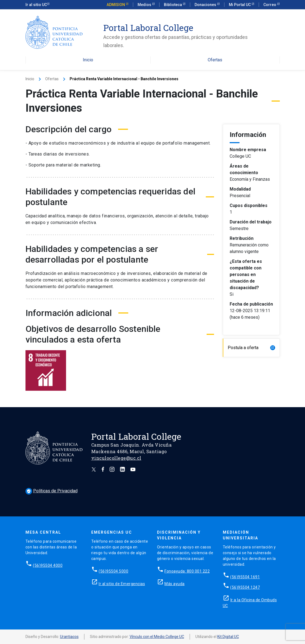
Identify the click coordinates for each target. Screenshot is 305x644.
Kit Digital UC (228, 637)
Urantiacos (69, 637)
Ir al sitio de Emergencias (122, 584)
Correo (270, 5)
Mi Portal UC (240, 5)
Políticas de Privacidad (52, 491)
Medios (145, 5)
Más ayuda (175, 584)
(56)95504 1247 (245, 587)
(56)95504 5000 (113, 571)
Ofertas (215, 60)
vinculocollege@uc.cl (116, 458)
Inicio (88, 60)
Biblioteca (173, 5)
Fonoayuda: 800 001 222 (187, 571)
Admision (116, 5)
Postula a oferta (251, 348)
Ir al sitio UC (36, 5)
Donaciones (206, 5)
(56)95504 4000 (48, 565)
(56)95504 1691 (245, 577)
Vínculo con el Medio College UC (157, 637)
